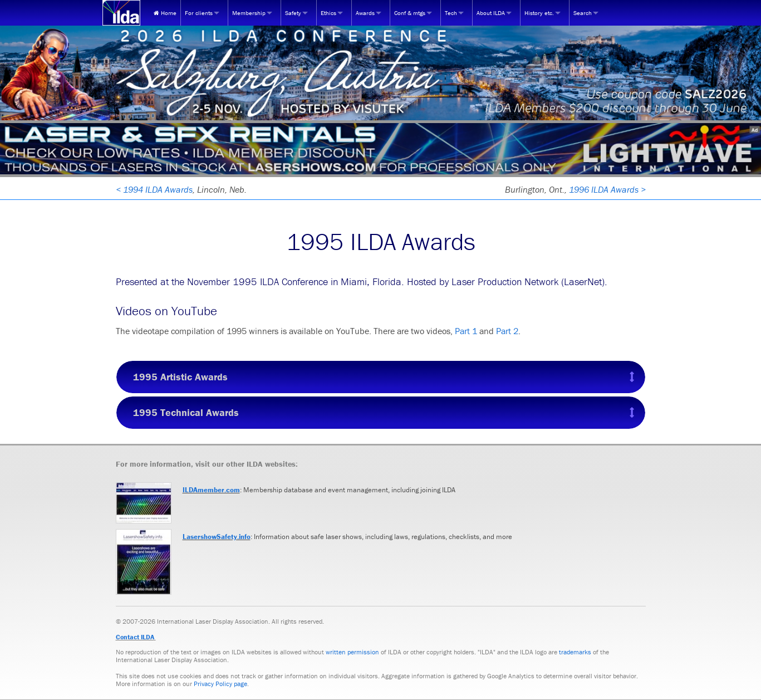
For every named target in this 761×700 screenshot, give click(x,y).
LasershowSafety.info (217, 537)
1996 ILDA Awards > (607, 189)
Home (165, 13)
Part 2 (507, 331)
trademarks (575, 652)
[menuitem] (165, 13)
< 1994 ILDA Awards (154, 189)
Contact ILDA (135, 637)
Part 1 (466, 331)
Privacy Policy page (220, 684)
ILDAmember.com (211, 490)
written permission (352, 652)
